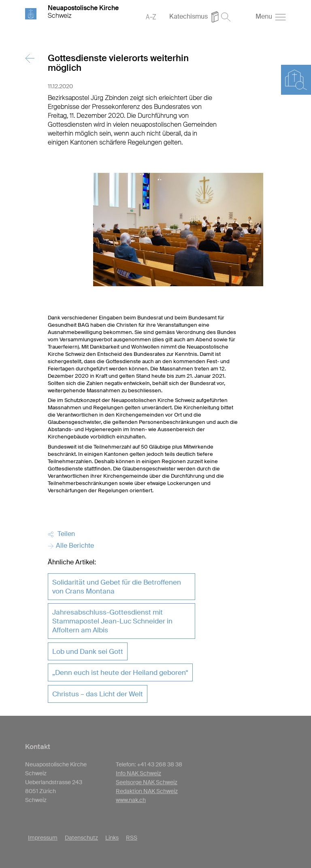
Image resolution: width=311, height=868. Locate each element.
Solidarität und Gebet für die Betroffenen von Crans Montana (117, 587)
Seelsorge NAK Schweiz (147, 782)
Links (112, 838)
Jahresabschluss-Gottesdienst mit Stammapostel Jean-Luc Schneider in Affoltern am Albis (112, 621)
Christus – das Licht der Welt (98, 694)
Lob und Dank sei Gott (88, 651)
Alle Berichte (71, 546)
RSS (132, 838)
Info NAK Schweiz (138, 773)
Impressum (43, 838)
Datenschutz (81, 838)
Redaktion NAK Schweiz (147, 791)
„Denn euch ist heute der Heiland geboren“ (120, 672)
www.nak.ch (131, 800)
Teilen (61, 534)
